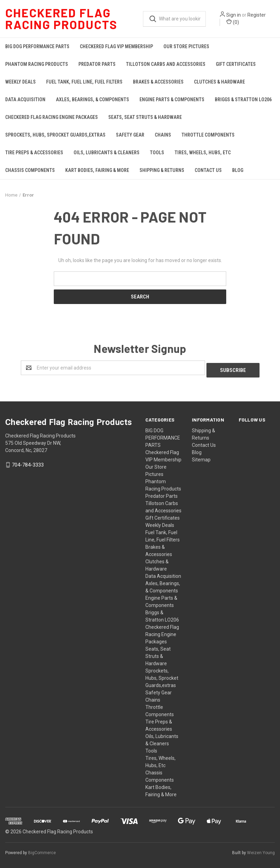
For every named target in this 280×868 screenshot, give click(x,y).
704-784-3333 (28, 463)
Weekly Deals (20, 82)
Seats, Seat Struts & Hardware (145, 117)
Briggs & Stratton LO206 (243, 99)
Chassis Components (30, 170)
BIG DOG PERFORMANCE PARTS (37, 46)
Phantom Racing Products (37, 64)
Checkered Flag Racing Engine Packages (52, 117)
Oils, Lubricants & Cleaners (107, 153)
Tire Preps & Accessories (34, 153)
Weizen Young (261, 850)
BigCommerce (42, 850)
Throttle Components (208, 135)
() (233, 22)
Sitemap (201, 457)
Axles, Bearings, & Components (92, 99)
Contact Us (208, 170)
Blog (238, 170)
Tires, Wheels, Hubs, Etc (203, 153)
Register (257, 15)
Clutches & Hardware (219, 82)
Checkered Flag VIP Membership (116, 46)
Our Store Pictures (186, 46)
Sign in (234, 15)
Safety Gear (130, 135)
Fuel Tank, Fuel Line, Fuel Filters (84, 82)
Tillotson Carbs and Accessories (166, 64)
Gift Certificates (236, 64)
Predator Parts (97, 64)
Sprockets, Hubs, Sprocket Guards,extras (55, 135)
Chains (163, 135)
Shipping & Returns (162, 170)
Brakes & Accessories (158, 82)
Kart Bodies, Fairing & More (97, 170)
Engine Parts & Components (172, 99)
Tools (157, 153)
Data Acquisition (25, 99)
